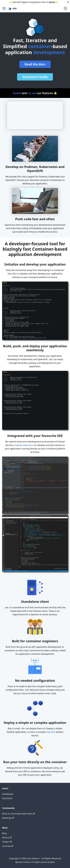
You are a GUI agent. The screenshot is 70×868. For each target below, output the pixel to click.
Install (17, 93)
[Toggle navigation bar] (4, 8)
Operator (51, 732)
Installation (8, 794)
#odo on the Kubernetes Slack (18, 814)
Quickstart (7, 798)
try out (32, 93)
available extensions (23, 445)
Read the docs (35, 64)
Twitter (7, 842)
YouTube (8, 846)
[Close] (68, 2)
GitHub (52, 2)
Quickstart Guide (35, 77)
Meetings (8, 818)
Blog (4, 833)
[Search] (65, 8)
